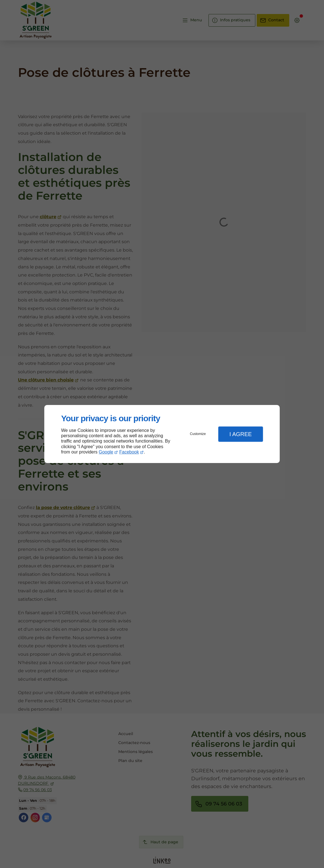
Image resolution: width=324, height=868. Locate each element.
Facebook (129, 452)
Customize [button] (198, 434)
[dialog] (162, 434)
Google (106, 452)
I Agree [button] (240, 434)
